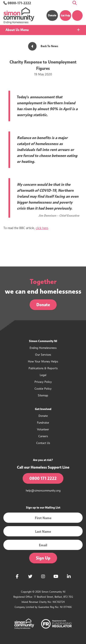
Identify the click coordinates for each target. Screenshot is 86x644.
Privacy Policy (43, 382)
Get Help (66, 15)
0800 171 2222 (43, 478)
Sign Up (43, 558)
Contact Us (43, 443)
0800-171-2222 (17, 3)
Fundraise (43, 422)
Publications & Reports (43, 368)
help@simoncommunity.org (43, 490)
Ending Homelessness (43, 348)
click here (42, 228)
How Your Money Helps (43, 361)
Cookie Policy (43, 388)
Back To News (43, 46)
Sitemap (43, 395)
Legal (43, 375)
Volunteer (43, 429)
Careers (43, 436)
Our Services (43, 354)
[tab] (43, 30)
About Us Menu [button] (17, 30)
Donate (52, 15)
